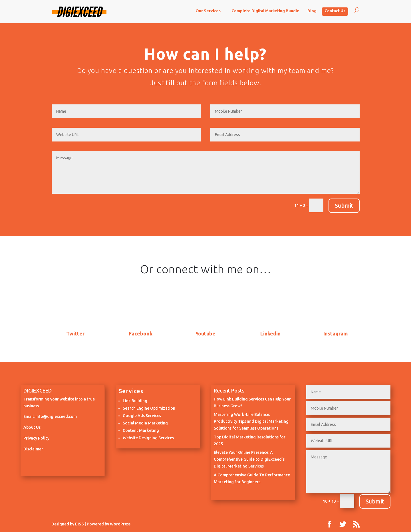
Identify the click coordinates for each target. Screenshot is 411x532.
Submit (344, 206)
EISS (79, 524)
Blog (312, 11)
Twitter (75, 333)
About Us (32, 427)
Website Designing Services (148, 438)
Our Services (208, 11)
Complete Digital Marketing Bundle (265, 11)
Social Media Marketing (145, 423)
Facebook (141, 333)
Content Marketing (141, 430)
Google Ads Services (142, 416)
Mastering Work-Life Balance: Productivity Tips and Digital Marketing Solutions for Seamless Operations (251, 421)
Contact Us (335, 11)
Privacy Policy (36, 438)
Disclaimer (33, 449)
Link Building (135, 401)
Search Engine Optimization (149, 408)
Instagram (336, 333)
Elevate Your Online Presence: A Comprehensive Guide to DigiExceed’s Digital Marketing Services (249, 459)
